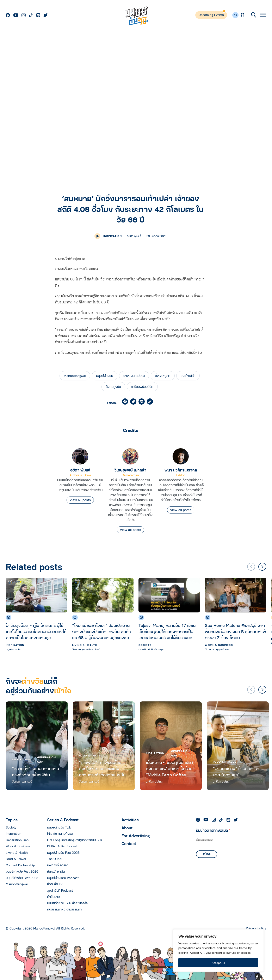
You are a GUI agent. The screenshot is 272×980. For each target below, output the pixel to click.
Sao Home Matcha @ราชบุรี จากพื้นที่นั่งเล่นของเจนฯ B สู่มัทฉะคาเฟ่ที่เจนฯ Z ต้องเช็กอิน (235, 632)
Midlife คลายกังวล (60, 833)
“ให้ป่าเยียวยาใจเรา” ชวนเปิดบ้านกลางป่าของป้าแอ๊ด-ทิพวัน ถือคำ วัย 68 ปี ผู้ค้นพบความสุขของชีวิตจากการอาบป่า (102, 632)
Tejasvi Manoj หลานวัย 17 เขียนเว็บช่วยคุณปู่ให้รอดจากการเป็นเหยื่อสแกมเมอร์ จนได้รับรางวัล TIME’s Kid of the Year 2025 (167, 632)
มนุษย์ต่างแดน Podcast (63, 878)
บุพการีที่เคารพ (57, 865)
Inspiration (113, 236)
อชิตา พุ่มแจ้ (80, 470)
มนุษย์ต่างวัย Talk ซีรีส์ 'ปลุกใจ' (68, 903)
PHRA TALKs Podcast (62, 846)
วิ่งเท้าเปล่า (188, 376)
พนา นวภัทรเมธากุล (181, 470)
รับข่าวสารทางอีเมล (213, 830)
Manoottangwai (75, 376)
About (127, 828)
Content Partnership (20, 865)
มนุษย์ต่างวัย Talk (59, 827)
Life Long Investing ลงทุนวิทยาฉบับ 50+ (75, 840)
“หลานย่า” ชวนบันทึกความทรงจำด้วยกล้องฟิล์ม (35, 772)
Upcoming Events (211, 15)
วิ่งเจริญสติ (163, 376)
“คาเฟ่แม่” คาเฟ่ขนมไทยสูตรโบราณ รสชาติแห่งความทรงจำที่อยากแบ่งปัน (102, 769)
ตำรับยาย (53, 897)
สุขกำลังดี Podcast (60, 890)
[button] (262, 567)
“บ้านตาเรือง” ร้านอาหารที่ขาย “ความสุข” (236, 772)
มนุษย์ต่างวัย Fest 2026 (22, 871)
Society (145, 645)
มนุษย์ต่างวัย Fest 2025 (22, 878)
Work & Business (219, 645)
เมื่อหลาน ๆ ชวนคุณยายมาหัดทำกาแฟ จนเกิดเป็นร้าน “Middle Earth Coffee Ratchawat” (169, 769)
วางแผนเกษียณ (134, 376)
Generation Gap (47, 759)
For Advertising (136, 836)
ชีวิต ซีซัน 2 (55, 884)
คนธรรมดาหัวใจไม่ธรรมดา (64, 909)
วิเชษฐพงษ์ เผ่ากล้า (130, 470)
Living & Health (85, 645)
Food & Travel (91, 755)
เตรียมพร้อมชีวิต (142, 387)
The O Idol (55, 859)
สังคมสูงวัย (113, 387)
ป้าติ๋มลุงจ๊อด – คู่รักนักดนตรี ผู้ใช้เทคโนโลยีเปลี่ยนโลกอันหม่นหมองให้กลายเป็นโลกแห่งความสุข (36, 632)
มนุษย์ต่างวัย (105, 376)
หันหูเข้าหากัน (56, 871)
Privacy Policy (256, 928)
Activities (130, 820)
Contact (129, 844)
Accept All (218, 963)
